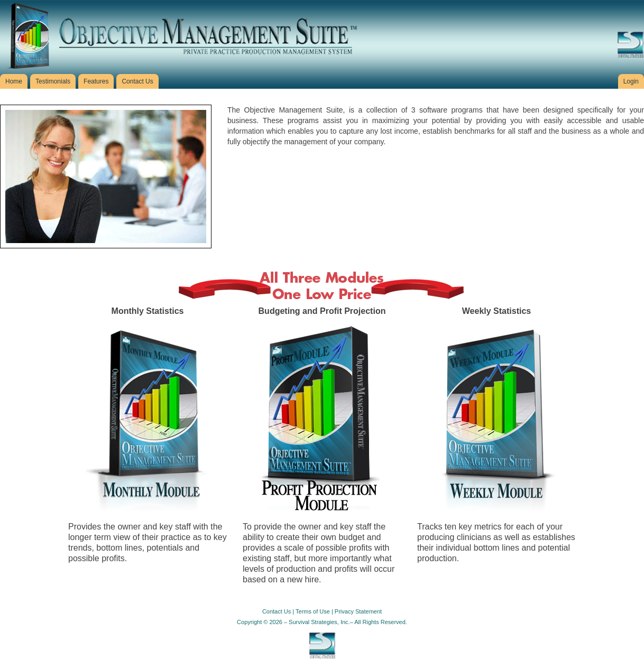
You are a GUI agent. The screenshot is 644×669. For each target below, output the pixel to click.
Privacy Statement (358, 611)
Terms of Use (313, 611)
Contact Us (277, 611)
